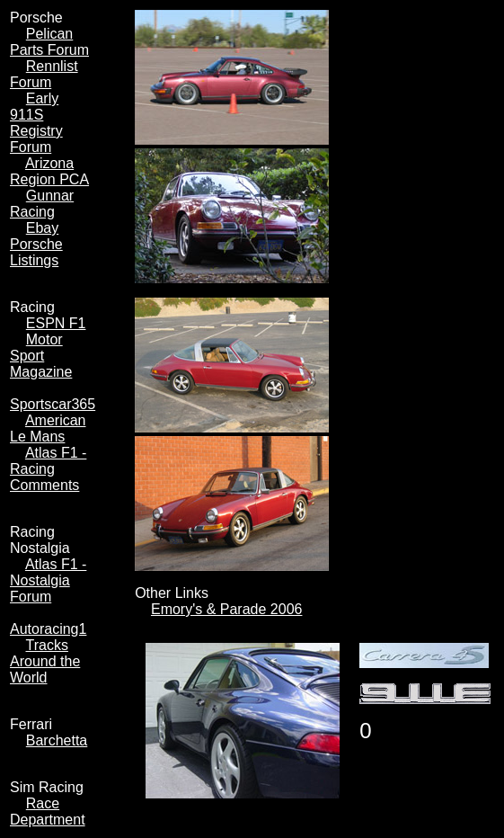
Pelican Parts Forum (49, 42)
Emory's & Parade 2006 (226, 609)
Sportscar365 (53, 404)
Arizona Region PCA (49, 171)
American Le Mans (48, 428)
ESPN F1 (56, 323)
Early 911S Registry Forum (36, 123)
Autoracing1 (48, 629)
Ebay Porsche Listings (36, 244)
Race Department (48, 811)
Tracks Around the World (45, 661)
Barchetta (57, 740)
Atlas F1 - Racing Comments (48, 469)
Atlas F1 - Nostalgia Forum (48, 580)
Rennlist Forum (44, 74)
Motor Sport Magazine (41, 356)
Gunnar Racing (42, 204)
